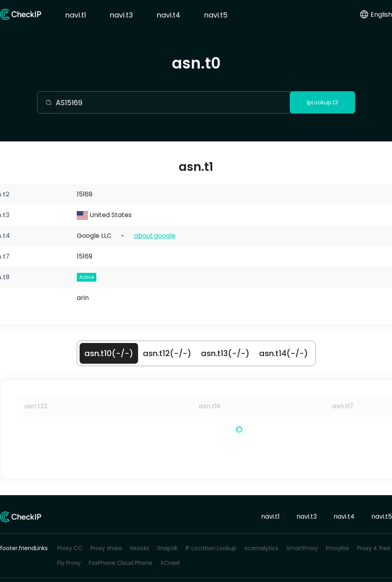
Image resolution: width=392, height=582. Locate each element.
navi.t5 (216, 15)
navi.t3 (121, 15)
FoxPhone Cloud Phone (121, 563)
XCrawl (170, 563)
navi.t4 (169, 15)
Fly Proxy (69, 563)
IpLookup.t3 (322, 102)
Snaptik (167, 548)
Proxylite (337, 548)
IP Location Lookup (211, 548)
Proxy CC (70, 548)
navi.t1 (76, 15)
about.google (155, 236)
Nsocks (140, 548)
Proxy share (106, 548)
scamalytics (261, 548)
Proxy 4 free (374, 548)
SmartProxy (302, 548)
